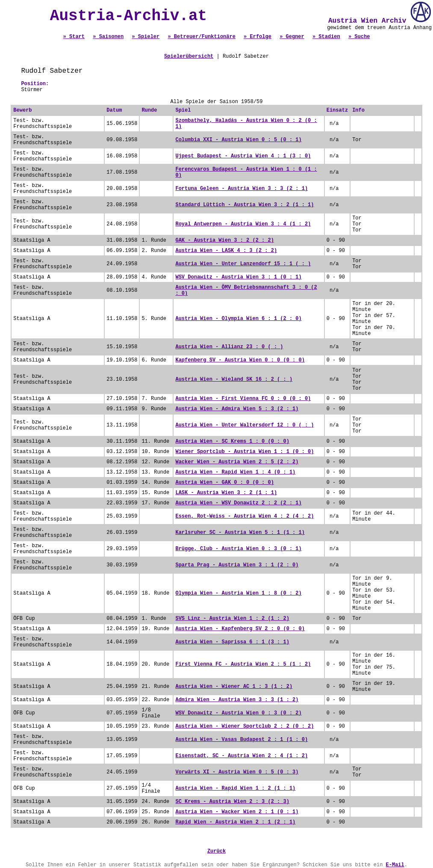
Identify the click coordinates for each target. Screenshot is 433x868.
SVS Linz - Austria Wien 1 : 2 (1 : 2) (232, 619)
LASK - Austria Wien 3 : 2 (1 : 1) (226, 493)
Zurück (216, 851)
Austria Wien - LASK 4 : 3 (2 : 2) (226, 251)
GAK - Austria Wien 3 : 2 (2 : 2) (224, 240)
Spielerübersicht (189, 56)
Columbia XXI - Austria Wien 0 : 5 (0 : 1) (238, 140)
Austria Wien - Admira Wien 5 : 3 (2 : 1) (237, 409)
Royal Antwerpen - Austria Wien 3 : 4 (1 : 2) (243, 224)
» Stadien (326, 37)
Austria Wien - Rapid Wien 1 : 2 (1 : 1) (235, 788)
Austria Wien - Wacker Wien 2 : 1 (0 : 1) (237, 812)
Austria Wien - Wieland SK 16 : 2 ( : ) (234, 379)
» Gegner (292, 37)
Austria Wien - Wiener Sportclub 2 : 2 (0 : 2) (244, 726)
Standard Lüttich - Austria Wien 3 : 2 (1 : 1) (244, 205)
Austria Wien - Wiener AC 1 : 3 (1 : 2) (234, 687)
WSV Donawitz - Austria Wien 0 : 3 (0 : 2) (238, 713)
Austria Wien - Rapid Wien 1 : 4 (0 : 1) (235, 472)
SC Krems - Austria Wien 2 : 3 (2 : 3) (232, 802)
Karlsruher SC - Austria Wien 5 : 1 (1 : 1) (240, 533)
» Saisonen (108, 37)
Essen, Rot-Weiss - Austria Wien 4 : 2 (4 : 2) (244, 516)
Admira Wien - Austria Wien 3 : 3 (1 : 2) (237, 700)
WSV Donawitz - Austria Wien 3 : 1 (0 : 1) (238, 277)
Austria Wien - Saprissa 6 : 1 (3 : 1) (232, 642)
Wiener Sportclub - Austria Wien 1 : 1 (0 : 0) (244, 452)
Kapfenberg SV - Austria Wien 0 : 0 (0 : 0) (240, 360)
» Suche (359, 37)
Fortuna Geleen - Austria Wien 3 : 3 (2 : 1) (242, 189)
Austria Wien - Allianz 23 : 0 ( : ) (229, 347)
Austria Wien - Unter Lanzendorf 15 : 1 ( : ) (243, 264)
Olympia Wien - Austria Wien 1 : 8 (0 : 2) (238, 593)
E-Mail (395, 865)
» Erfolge (258, 37)
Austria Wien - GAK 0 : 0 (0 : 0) (224, 483)
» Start (74, 37)
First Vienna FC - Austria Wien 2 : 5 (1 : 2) (243, 664)
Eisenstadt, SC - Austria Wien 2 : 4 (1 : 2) (242, 756)
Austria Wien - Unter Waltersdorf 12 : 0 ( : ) (244, 425)
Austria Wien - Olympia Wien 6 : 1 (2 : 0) (238, 319)
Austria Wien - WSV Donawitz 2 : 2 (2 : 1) (238, 503)
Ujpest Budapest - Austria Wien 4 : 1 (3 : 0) (243, 156)
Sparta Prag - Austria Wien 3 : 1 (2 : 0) (237, 565)
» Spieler (146, 37)
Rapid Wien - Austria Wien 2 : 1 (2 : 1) (235, 822)
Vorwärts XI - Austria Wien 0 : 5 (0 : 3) (237, 772)
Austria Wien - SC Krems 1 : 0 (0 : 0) (232, 441)
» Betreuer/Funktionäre (201, 37)
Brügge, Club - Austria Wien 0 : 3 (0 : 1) (238, 549)
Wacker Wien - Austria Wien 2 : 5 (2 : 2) (237, 462)
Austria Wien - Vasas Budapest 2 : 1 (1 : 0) (242, 740)
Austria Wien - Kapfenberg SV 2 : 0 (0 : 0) (240, 629)
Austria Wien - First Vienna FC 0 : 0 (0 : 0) (243, 399)
